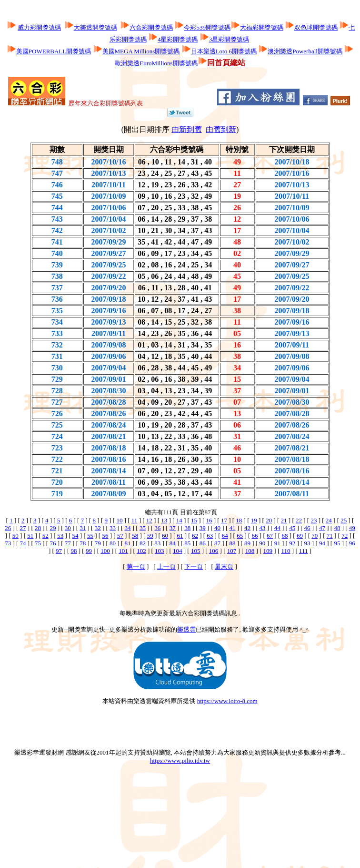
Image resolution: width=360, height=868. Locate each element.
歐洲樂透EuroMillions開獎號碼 (156, 63)
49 (352, 528)
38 (187, 528)
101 (123, 551)
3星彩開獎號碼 (229, 39)
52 (45, 536)
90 (262, 543)
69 (300, 536)
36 (157, 528)
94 (322, 543)
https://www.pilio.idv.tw (180, 761)
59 (150, 536)
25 (344, 520)
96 (352, 543)
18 (239, 520)
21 (284, 520)
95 (337, 543)
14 (179, 520)
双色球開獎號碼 (316, 27)
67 (270, 536)
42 (247, 528)
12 (149, 520)
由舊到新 (221, 129)
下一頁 (194, 567)
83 (157, 543)
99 (89, 551)
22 (299, 520)
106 (214, 551)
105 (196, 551)
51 (30, 536)
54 (75, 536)
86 (203, 543)
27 (23, 528)
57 (120, 536)
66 (255, 536)
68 (285, 536)
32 (98, 528)
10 (119, 520)
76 (53, 543)
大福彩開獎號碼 (262, 27)
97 (59, 551)
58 (135, 536)
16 (209, 520)
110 (286, 551)
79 (98, 543)
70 (315, 536)
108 (250, 551)
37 (173, 528)
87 (217, 543)
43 (262, 528)
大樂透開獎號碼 (95, 27)
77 (68, 543)
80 (113, 543)
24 (329, 520)
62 (195, 536)
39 (203, 528)
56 (105, 536)
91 (277, 543)
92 (292, 543)
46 (307, 528)
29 (53, 528)
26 (8, 528)
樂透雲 (186, 629)
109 (268, 551)
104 (178, 551)
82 (143, 543)
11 (135, 520)
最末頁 (224, 567)
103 (160, 551)
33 (113, 528)
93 (307, 543)
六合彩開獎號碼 (151, 27)
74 (23, 543)
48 (337, 528)
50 (15, 536)
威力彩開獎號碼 (39, 27)
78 (83, 543)
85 (187, 543)
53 (60, 536)
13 (164, 520)
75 (38, 543)
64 (225, 536)
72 (345, 536)
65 (240, 536)
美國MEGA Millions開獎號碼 (141, 51)
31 (83, 528)
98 (74, 551)
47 (322, 528)
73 (8, 543)
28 (38, 528)
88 (232, 543)
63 (210, 536)
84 (173, 543)
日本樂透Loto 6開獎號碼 (224, 51)
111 (304, 551)
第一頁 (136, 567)
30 (68, 528)
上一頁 (166, 567)
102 (141, 551)
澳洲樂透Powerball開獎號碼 (305, 51)
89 (247, 543)
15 (194, 520)
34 (128, 528)
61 (180, 536)
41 (232, 528)
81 (128, 543)
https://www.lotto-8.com (227, 701)
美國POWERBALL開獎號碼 (54, 51)
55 (90, 536)
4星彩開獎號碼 (178, 39)
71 (330, 536)
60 (165, 536)
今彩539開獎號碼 (207, 27)
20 (269, 520)
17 (224, 520)
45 (292, 528)
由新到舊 (187, 129)
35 (143, 528)
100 (105, 551)
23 (314, 520)
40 (217, 528)
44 (277, 528)
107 (232, 551)
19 (254, 520)
